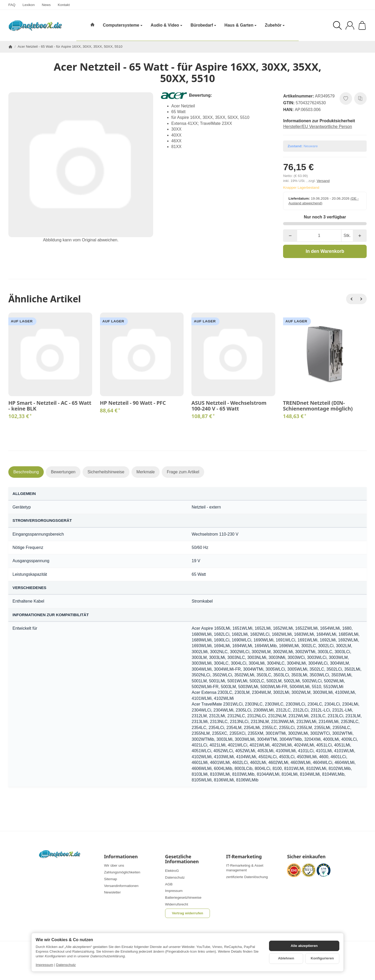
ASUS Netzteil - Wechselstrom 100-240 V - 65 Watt (229, 406)
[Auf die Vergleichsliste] (360, 99)
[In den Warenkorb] (325, 251)
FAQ (12, 5)
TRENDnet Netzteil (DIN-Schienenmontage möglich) (318, 406)
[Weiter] (361, 299)
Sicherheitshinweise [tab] (106, 472)
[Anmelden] (350, 25)
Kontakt (64, 5)
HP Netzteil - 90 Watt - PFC (133, 403)
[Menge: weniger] (290, 236)
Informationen (121, 857)
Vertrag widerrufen (187, 913)
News (46, 5)
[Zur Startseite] (35, 26)
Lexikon (29, 5)
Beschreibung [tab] (26, 472)
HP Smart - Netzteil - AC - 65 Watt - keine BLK (50, 406)
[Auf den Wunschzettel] (346, 99)
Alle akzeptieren (304, 946)
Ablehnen (286, 958)
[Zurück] (351, 299)
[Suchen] (337, 25)
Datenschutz (66, 965)
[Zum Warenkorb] (362, 25)
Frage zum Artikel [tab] (183, 472)
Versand (323, 181)
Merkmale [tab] (146, 472)
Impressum (44, 965)
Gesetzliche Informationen (182, 859)
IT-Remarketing (244, 857)
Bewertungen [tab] (63, 472)
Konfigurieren (322, 958)
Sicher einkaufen (306, 857)
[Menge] (319, 236)
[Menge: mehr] (360, 236)
